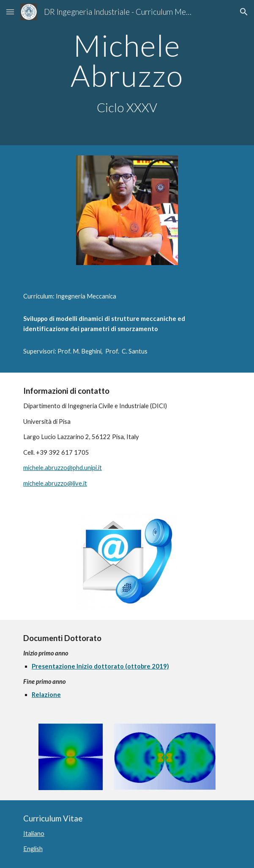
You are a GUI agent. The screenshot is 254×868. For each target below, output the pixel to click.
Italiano (34, 833)
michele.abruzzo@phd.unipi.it (63, 468)
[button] (10, 12)
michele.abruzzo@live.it (55, 483)
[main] (127, 73)
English (33, 849)
